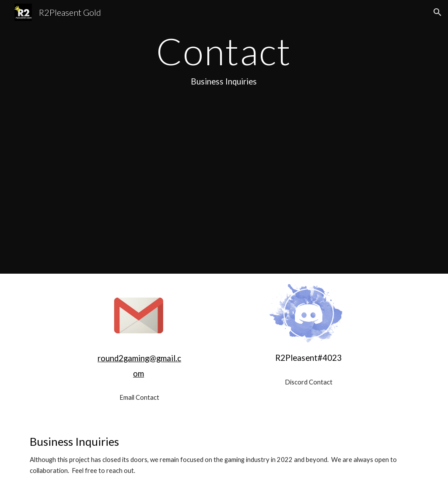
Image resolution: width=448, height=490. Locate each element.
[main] (224, 60)
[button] (437, 12)
